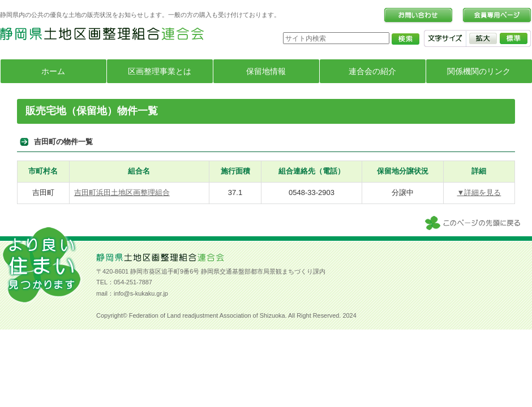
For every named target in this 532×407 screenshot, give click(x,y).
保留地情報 (266, 71)
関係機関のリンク (479, 71)
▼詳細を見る (479, 192)
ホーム (53, 71)
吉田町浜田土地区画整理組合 (122, 192)
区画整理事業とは (160, 71)
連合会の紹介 (372, 71)
